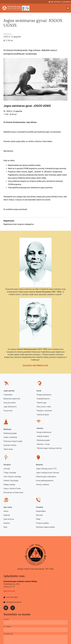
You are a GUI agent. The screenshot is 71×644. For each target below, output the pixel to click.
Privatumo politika (42, 523)
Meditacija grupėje (10, 433)
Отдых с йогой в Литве (12, 489)
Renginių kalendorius (44, 395)
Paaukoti (7, 523)
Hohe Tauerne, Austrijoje (12, 477)
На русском (8, 411)
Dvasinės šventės (10, 445)
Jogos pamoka (9, 391)
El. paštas (7, 627)
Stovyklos (7, 465)
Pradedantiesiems (43, 399)
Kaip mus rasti (9, 591)
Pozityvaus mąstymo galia (13, 441)
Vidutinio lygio (41, 403)
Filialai (38, 519)
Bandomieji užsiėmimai (12, 399)
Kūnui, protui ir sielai (44, 407)
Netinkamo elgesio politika (45, 527)
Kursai (39, 391)
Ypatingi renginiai (43, 415)
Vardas (6, 619)
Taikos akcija (8, 449)
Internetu (40, 428)
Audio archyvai (9, 519)
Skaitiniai (7, 515)
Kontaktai (40, 507)
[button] (68, 8)
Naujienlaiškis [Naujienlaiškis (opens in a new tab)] (41, 511)
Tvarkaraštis (8, 395)
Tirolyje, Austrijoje (10, 473)
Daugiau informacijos (36, 365)
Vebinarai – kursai (43, 444)
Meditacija (7, 429)
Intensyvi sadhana (42, 485)
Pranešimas (8, 634)
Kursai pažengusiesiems (45, 481)
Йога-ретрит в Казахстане (13, 493)
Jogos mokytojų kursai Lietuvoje (47, 473)
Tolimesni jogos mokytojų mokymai (49, 448)
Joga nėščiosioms (10, 407)
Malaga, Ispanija (9, 485)
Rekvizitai (39, 515)
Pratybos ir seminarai (44, 411)
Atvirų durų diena (10, 403)
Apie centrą (8, 507)
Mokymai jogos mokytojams (46, 477)
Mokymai (39, 465)
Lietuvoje (7, 469)
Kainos (6, 511)
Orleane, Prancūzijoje (11, 481)
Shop (5, 527)
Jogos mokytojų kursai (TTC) (46, 469)
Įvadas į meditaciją (10, 437)
